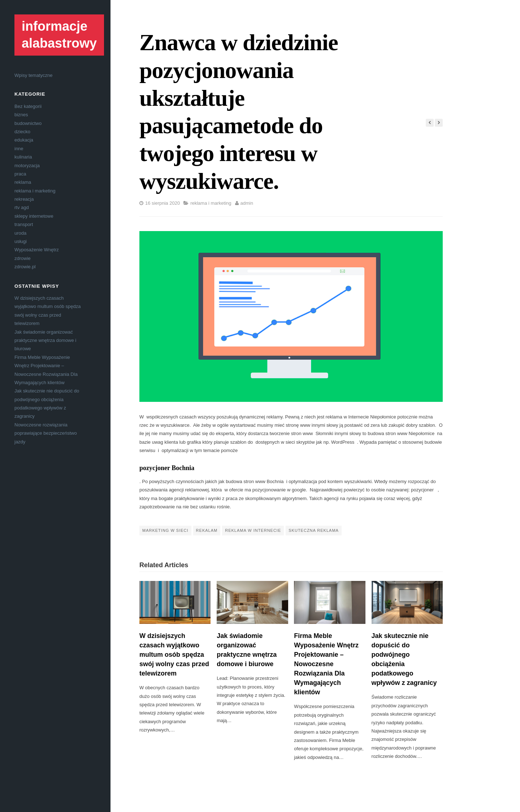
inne (19, 149)
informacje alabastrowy (59, 35)
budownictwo (28, 123)
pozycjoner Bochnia (167, 468)
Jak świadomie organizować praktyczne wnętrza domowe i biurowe (45, 340)
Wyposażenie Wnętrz (37, 250)
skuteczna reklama (314, 530)
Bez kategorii (28, 106)
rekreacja (24, 199)
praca (20, 174)
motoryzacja (27, 166)
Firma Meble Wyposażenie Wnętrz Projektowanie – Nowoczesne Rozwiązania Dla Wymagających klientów (326, 664)
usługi (21, 241)
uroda (20, 233)
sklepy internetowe (34, 216)
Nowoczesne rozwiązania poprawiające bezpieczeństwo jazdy (46, 433)
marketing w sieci (165, 530)
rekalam (207, 530)
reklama (23, 182)
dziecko (22, 132)
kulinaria (23, 157)
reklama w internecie (253, 530)
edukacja (24, 140)
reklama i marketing (35, 191)
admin (247, 203)
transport (24, 224)
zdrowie (23, 258)
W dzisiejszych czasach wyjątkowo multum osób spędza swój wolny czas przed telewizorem (174, 655)
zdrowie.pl (25, 267)
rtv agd (22, 207)
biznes (21, 115)
